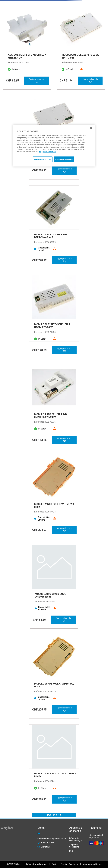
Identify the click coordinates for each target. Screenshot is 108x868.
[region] (54, 146)
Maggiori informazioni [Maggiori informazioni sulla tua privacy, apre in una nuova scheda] (48, 152)
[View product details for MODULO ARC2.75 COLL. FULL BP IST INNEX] (54, 766)
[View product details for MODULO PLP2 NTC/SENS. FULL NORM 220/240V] (54, 317)
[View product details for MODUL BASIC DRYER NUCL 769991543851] (54, 587)
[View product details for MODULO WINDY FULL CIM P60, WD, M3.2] (54, 677)
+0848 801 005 (47, 843)
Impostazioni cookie (43, 159)
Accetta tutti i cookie (64, 159)
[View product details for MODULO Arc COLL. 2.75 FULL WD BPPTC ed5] (81, 48)
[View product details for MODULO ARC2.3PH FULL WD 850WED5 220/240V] (54, 407)
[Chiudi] (91, 128)
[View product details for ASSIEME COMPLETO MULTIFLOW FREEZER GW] (27, 48)
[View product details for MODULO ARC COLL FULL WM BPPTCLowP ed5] (54, 227)
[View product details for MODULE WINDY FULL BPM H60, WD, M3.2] (54, 497)
